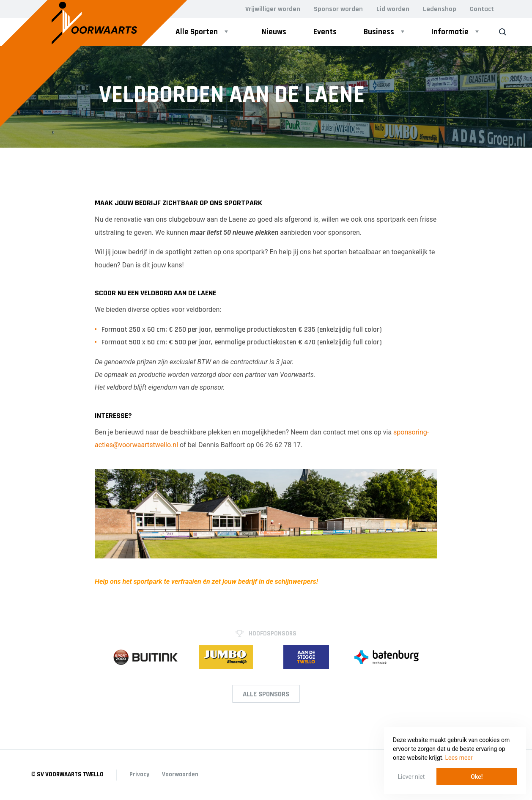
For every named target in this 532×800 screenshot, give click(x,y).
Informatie (450, 32)
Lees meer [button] (459, 758)
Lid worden (393, 9)
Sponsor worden (338, 9)
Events (325, 32)
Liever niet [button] (411, 777)
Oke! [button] (477, 777)
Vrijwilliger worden (273, 9)
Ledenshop (440, 9)
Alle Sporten (197, 32)
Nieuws (274, 32)
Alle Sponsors (266, 694)
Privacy (139, 774)
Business (379, 32)
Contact (482, 9)
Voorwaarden (180, 774)
